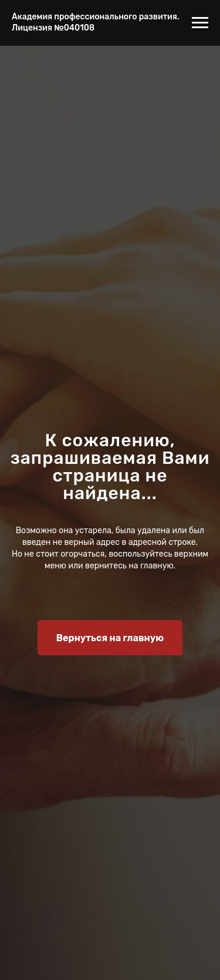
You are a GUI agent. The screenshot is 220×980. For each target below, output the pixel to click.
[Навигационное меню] (200, 23)
